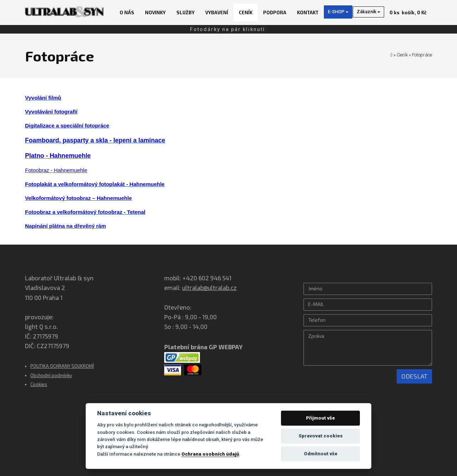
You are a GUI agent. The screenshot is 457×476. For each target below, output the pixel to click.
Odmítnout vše (321, 454)
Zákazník (368, 12)
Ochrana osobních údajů (210, 454)
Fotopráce (422, 55)
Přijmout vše (320, 418)
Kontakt (308, 12)
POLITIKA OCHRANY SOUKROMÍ (62, 366)
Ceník (246, 12)
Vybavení (217, 12)
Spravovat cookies (321, 436)
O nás (127, 12)
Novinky (155, 12)
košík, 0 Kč (408, 12)
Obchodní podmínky (51, 375)
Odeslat (414, 376)
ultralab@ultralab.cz (209, 287)
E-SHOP (338, 12)
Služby (185, 12)
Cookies (39, 384)
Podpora (275, 12)
